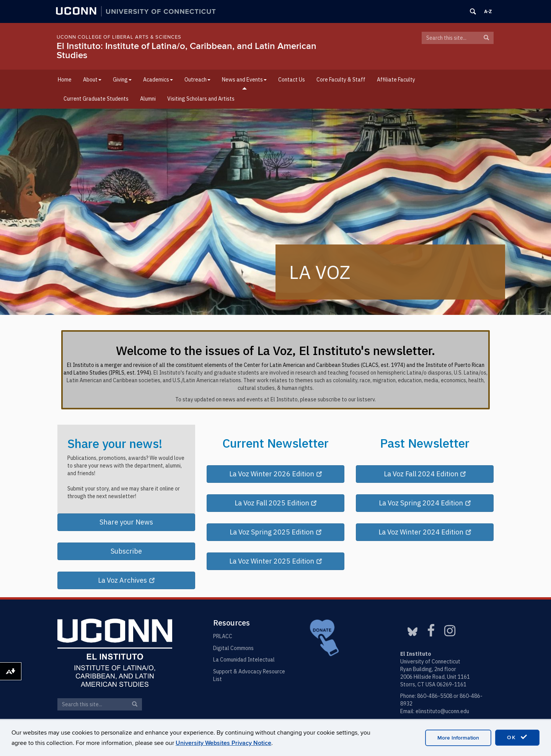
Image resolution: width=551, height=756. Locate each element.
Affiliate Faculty (396, 80)
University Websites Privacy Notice (223, 743)
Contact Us (292, 80)
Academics (158, 80)
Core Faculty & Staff (341, 80)
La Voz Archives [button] (126, 580)
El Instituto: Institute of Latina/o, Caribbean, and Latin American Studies (187, 51)
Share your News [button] (126, 522)
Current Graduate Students (96, 99)
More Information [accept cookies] (458, 738)
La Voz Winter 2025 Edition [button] (275, 561)
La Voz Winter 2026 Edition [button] (275, 474)
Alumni (148, 99)
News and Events (244, 80)
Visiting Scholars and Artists (201, 99)
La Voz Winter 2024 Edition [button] (425, 532)
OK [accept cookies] (517, 737)
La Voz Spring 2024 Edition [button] (425, 503)
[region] (275, 212)
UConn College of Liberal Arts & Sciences (119, 37)
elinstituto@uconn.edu (442, 711)
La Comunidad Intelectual (244, 660)
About (92, 80)
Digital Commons (233, 648)
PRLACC (223, 636)
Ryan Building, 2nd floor (428, 669)
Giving (122, 80)
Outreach (197, 80)
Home (65, 80)
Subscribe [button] (126, 551)
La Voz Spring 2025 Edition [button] (275, 532)
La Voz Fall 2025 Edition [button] (276, 503)
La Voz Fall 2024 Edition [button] (425, 474)
